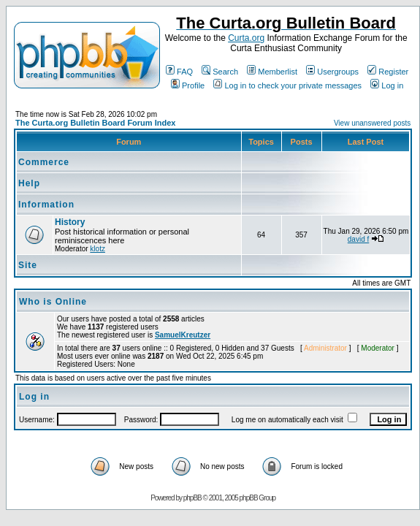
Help (29, 183)
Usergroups (332, 72)
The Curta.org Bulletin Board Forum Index (95, 123)
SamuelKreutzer (183, 335)
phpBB (192, 498)
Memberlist (272, 72)
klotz (98, 249)
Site (28, 265)
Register (388, 72)
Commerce (44, 162)
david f (358, 239)
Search (220, 72)
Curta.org (246, 38)
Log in (387, 85)
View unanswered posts (372, 123)
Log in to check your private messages (287, 85)
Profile (188, 85)
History (70, 222)
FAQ (179, 72)
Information (46, 205)
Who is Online (53, 302)
